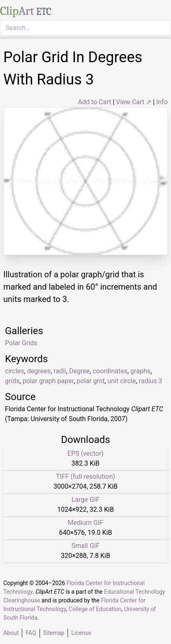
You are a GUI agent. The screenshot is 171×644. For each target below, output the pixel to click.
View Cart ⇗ (134, 102)
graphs (140, 371)
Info (162, 102)
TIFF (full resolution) (86, 477)
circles (15, 371)
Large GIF (85, 500)
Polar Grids (21, 343)
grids (12, 381)
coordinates (110, 371)
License (81, 633)
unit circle (122, 381)
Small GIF (85, 546)
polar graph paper (48, 381)
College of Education (95, 609)
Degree (80, 371)
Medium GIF (85, 523)
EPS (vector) (86, 453)
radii (60, 371)
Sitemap (54, 633)
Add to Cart (95, 102)
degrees (39, 371)
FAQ (31, 633)
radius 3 (151, 381)
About (11, 633)
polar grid (90, 381)
